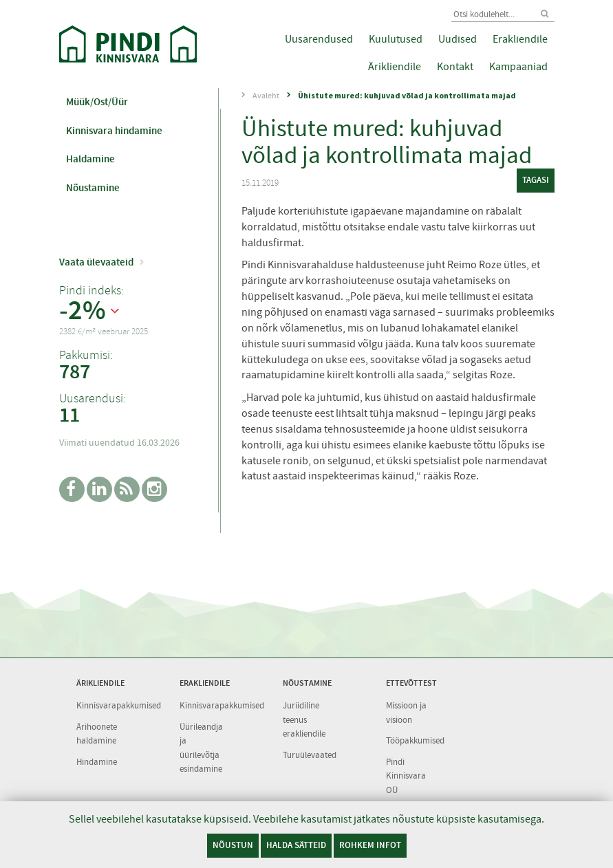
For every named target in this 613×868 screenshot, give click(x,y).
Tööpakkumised (415, 740)
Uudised (458, 39)
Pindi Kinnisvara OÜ (406, 776)
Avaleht (266, 96)
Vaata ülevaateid (96, 262)
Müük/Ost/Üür (97, 102)
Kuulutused (396, 39)
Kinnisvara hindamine (114, 131)
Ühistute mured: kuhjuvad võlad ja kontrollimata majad (407, 95)
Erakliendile (520, 39)
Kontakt (455, 67)
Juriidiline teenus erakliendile (304, 719)
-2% (83, 311)
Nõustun (233, 845)
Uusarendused (319, 39)
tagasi (536, 180)
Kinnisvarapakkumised (119, 705)
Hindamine (97, 762)
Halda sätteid (296, 845)
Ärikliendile (395, 67)
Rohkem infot (370, 845)
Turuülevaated (310, 755)
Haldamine (90, 159)
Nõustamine (93, 188)
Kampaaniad (518, 67)
